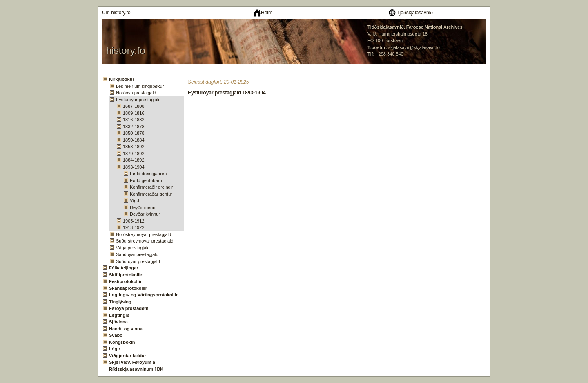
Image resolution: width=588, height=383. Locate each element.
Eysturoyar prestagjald (138, 100)
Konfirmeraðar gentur (151, 194)
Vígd (135, 200)
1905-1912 (134, 221)
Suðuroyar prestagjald (138, 261)
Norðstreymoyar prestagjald (144, 234)
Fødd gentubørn (146, 180)
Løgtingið (119, 315)
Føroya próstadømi (129, 308)
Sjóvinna (118, 322)
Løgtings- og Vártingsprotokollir (143, 295)
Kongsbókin (122, 342)
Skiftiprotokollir (126, 275)
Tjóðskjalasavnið (410, 13)
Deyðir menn (143, 207)
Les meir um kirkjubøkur (140, 86)
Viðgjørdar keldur (128, 356)
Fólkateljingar (124, 268)
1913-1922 (134, 227)
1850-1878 (134, 133)
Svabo (116, 335)
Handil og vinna (126, 329)
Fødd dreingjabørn (148, 174)
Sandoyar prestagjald (137, 254)
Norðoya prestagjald (136, 93)
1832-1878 (134, 127)
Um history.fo (116, 13)
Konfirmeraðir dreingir (151, 187)
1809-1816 (134, 113)
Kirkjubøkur (122, 79)
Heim (263, 13)
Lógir (115, 349)
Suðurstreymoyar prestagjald (145, 241)
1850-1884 (134, 140)
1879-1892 (134, 154)
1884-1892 (134, 160)
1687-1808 (134, 106)
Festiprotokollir (125, 281)
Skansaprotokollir (128, 288)
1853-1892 (134, 147)
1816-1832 (134, 120)
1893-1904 (134, 167)
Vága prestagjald (133, 248)
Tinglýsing (120, 302)
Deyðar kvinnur (145, 214)
